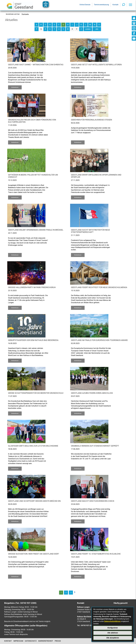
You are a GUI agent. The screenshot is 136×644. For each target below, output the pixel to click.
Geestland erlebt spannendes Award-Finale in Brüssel (36, 230)
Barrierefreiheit (46, 641)
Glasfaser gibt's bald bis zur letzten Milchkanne (33, 446)
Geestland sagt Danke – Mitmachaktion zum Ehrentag (36, 65)
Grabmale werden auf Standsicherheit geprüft (95, 446)
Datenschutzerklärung (112, 621)
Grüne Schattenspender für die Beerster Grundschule (36, 393)
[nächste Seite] (75, 592)
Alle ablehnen (113, 633)
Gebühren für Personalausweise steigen (91, 120)
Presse (58, 641)
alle (97, 29)
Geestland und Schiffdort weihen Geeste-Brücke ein (34, 501)
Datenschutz (31, 641)
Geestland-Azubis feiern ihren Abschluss (92, 393)
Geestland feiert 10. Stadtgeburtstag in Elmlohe (96, 554)
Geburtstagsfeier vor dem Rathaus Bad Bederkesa (33, 340)
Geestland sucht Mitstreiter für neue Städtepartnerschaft (90, 231)
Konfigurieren (113, 628)
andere (88, 29)
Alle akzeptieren (113, 638)
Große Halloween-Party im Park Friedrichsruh (32, 287)
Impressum (18, 641)
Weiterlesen (15, 87)
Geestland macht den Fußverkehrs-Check (93, 501)
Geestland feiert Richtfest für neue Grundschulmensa (99, 287)
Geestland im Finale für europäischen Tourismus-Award (99, 340)
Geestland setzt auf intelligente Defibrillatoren (96, 65)
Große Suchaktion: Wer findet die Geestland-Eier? (34, 554)
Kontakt (8, 641)
